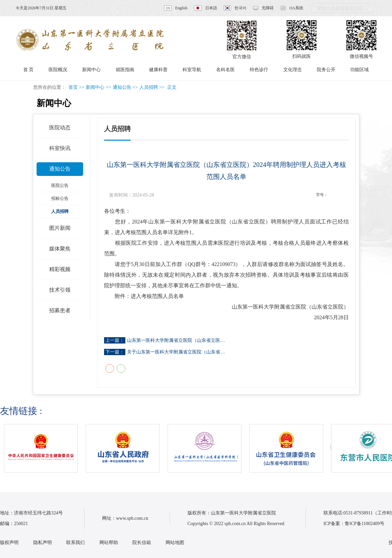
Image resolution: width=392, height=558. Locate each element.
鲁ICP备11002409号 (365, 524)
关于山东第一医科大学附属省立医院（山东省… (176, 352)
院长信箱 (142, 543)
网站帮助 (109, 543)
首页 (73, 87)
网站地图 (175, 543)
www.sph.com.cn (132, 518)
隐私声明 (43, 543)
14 (345, 195)
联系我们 (75, 543)
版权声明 (9, 543)
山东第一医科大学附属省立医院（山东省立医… (176, 340)
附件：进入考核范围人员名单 (149, 296)
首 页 (29, 70)
